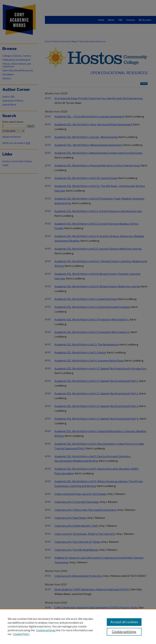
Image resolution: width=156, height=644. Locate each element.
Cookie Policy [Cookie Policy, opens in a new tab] (21, 634)
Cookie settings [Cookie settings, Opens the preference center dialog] (124, 632)
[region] (78, 626)
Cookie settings (46, 630)
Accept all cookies (124, 622)
